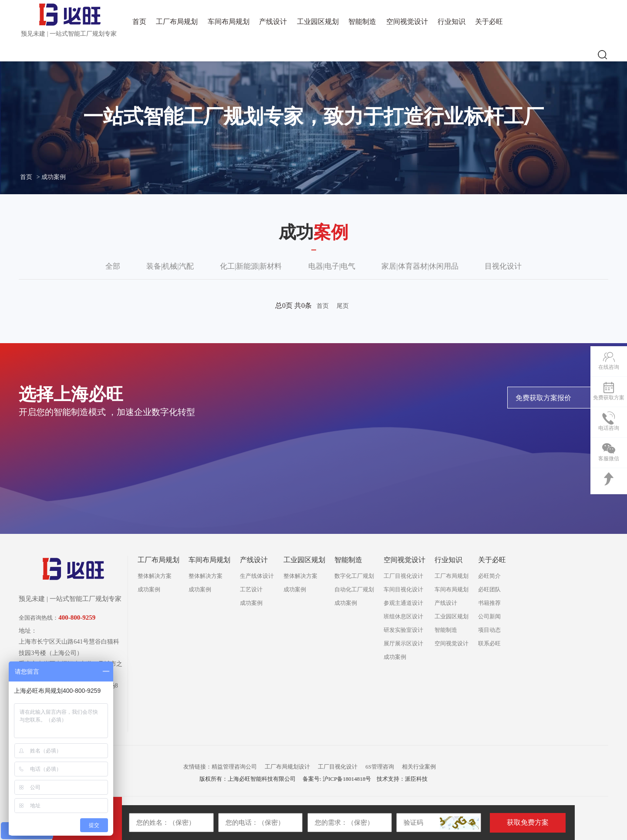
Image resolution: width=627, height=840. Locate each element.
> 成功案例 (51, 177)
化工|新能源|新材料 (251, 266)
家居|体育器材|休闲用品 (420, 266)
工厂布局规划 (177, 22)
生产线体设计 (257, 576)
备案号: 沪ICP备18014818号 (337, 779)
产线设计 (273, 22)
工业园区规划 (318, 22)
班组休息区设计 (403, 616)
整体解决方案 (155, 576)
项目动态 (489, 630)
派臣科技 (416, 779)
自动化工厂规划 (354, 589)
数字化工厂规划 (354, 576)
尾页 (343, 306)
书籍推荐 (489, 603)
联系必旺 (489, 643)
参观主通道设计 (403, 603)
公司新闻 (489, 616)
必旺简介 (489, 576)
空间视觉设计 (407, 22)
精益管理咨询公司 (234, 767)
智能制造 (362, 22)
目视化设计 (503, 266)
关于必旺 (489, 22)
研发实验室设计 (403, 630)
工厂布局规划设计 (287, 767)
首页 (139, 22)
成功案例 (149, 589)
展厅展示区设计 (403, 643)
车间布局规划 (229, 22)
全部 (113, 266)
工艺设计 (251, 589)
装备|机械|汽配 (170, 266)
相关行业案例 (419, 767)
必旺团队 (489, 589)
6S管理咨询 (380, 767)
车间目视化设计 (403, 589)
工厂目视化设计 (403, 576)
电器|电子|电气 (332, 266)
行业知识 (452, 22)
